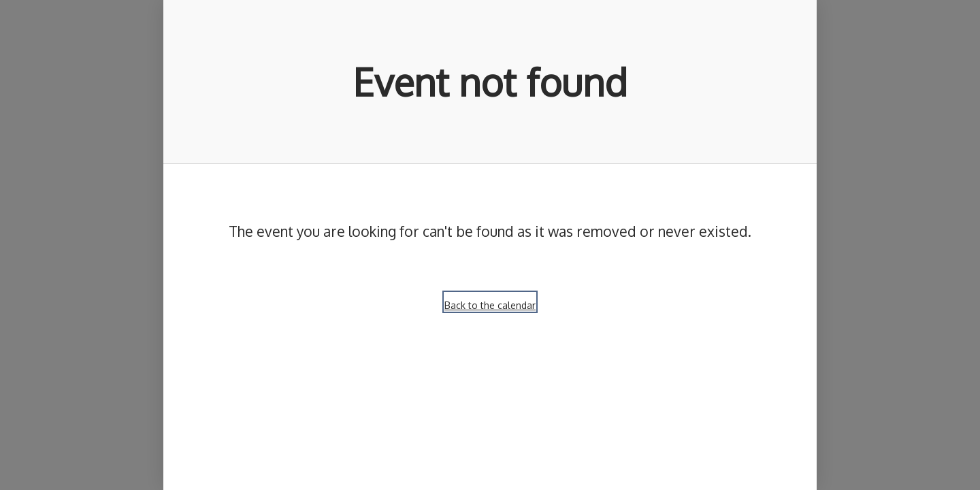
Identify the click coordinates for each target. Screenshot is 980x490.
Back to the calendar (490, 305)
